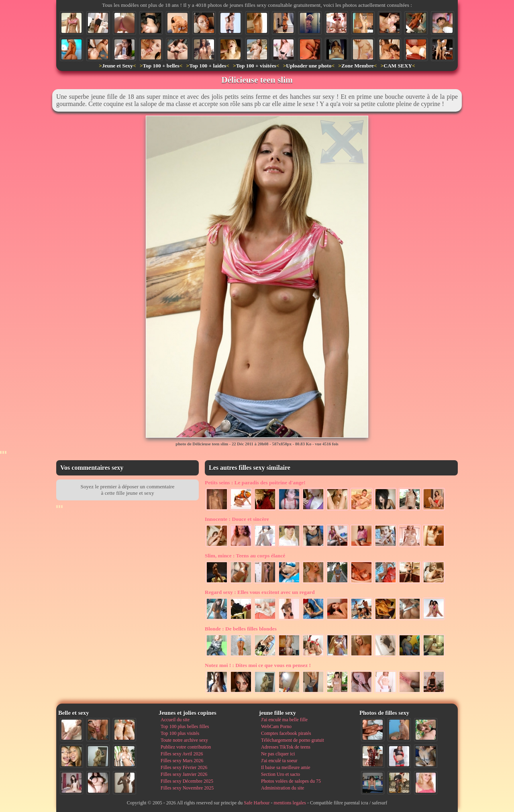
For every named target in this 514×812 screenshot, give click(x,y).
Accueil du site (175, 720)
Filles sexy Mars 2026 (182, 761)
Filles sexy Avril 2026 (182, 754)
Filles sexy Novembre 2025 (187, 788)
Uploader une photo (309, 66)
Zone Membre (358, 66)
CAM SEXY (398, 66)
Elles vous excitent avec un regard (260, 592)
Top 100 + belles (161, 66)
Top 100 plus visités (180, 733)
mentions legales (290, 803)
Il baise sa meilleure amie (286, 767)
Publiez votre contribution (186, 747)
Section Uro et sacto (280, 774)
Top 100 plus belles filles (185, 726)
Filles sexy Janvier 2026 (184, 774)
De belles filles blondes (241, 629)
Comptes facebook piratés (286, 733)
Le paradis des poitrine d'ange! (255, 483)
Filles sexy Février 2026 (184, 767)
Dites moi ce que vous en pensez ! (258, 665)
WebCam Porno (276, 726)
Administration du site (282, 788)
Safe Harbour (257, 803)
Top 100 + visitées (256, 66)
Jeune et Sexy (117, 66)
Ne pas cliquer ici (278, 754)
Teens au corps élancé (245, 556)
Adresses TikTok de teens (286, 747)
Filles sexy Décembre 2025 (187, 781)
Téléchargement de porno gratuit (293, 740)
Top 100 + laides (208, 66)
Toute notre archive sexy (184, 740)
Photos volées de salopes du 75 (291, 781)
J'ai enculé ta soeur (279, 761)
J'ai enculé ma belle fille (284, 720)
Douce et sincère (237, 519)
